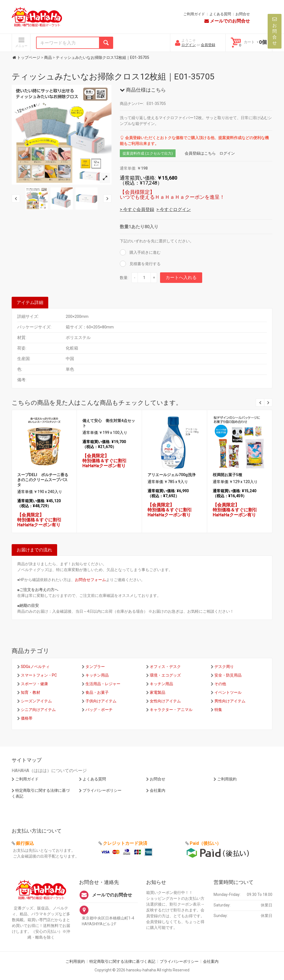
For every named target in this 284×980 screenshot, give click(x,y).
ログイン (189, 45)
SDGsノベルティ (35, 667)
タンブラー (95, 667)
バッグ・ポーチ (99, 710)
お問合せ (243, 14)
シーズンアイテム (36, 701)
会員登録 (208, 45)
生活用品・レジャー (103, 684)
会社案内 (158, 790)
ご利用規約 (227, 779)
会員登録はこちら (200, 153)
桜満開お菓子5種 (227, 475)
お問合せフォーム (90, 580)
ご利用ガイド (194, 14)
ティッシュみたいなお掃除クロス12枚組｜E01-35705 (113, 76)
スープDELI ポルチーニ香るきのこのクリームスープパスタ (43, 480)
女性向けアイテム (165, 701)
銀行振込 (25, 843)
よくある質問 (220, 14)
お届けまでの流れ (34, 550)
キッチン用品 (97, 675)
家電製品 (158, 692)
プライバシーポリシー (102, 790)
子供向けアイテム (101, 701)
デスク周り (224, 667)
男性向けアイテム (230, 701)
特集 (218, 710)
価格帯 (27, 718)
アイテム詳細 (30, 302)
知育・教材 (31, 692)
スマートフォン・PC (39, 675)
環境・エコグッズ (165, 675)
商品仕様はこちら (143, 90)
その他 (220, 684)
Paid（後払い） (205, 843)
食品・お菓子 (97, 692)
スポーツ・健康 (34, 684)
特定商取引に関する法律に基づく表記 (122, 961)
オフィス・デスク (165, 667)
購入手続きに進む (145, 252)
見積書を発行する (145, 264)
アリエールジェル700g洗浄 (172, 475)
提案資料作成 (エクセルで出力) (148, 153)
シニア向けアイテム (38, 710)
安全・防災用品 (228, 675)
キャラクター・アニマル (171, 710)
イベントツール (228, 692)
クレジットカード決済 (125, 843)
